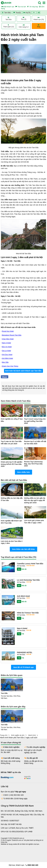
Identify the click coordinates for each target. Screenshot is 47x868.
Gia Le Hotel (6, 351)
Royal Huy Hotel (8, 331)
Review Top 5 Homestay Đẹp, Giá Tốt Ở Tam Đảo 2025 (33, 464)
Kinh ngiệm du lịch (18, 735)
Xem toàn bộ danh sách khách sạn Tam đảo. (24, 371)
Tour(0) (17, 13)
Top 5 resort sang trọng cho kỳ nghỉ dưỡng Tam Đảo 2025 (35, 421)
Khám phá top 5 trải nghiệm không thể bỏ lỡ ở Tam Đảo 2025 (12, 464)
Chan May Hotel (8, 339)
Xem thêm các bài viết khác (23, 549)
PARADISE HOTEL (25, 652)
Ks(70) (27, 13)
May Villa (5, 362)
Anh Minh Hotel (7, 358)
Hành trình (32, 735)
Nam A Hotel (6, 343)
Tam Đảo (6, 13)
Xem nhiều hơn (23, 472)
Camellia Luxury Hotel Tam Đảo (30, 564)
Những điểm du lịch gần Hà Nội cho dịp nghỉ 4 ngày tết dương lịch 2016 (35, 500)
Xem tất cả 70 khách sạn (23, 667)
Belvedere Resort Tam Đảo (12, 335)
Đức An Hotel (7, 347)
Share (5, 377)
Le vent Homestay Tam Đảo (28, 580)
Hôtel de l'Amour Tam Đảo (28, 613)
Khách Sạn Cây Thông (10, 366)
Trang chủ (4, 735)
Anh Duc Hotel (7, 355)
